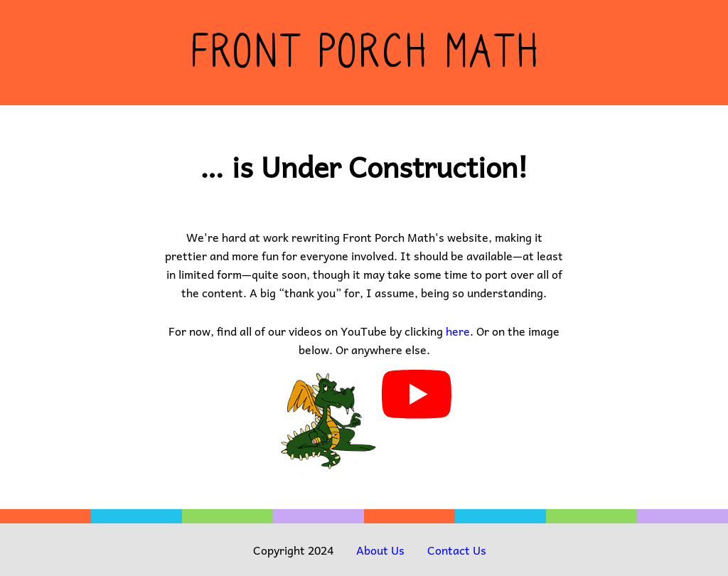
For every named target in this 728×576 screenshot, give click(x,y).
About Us (380, 550)
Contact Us (457, 550)
